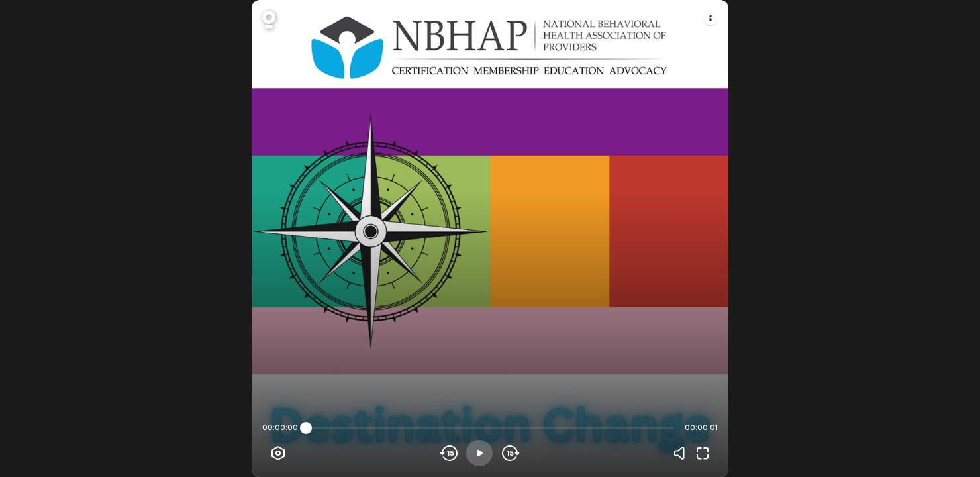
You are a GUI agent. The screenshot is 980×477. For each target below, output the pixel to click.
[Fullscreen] (703, 453)
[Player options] (278, 453)
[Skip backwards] (449, 453)
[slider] (306, 428)
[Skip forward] (510, 453)
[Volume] (683, 453)
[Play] (479, 453)
